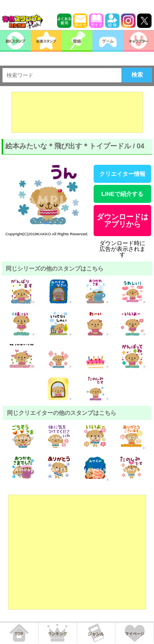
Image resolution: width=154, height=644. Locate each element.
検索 (137, 75)
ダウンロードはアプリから (122, 221)
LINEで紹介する (122, 194)
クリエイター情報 (122, 174)
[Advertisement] (77, 112)
